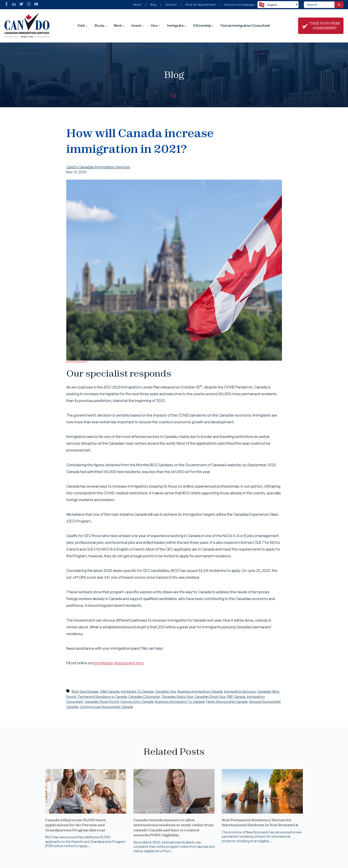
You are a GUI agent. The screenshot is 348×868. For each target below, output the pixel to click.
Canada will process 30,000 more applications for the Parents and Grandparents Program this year (75, 825)
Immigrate (175, 26)
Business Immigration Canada (200, 691)
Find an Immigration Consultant (245, 26)
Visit (81, 26)
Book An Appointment (201, 4)
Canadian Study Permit (102, 702)
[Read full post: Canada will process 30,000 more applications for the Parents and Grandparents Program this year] (86, 812)
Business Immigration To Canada (180, 702)
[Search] (339, 5)
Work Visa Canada (85, 691)
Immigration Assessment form (119, 663)
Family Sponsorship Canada (227, 702)
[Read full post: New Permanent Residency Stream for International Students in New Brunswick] (262, 812)
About (137, 4)
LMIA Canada (110, 691)
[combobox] (319, 5)
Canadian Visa (166, 691)
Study (99, 26)
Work (118, 26)
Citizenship (202, 26)
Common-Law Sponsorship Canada (106, 707)
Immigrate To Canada (137, 691)
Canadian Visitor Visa (177, 697)
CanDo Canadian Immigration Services (98, 167)
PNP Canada (236, 697)
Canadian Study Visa (210, 697)
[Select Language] (278, 5)
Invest (136, 26)
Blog (153, 4)
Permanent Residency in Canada (102, 697)
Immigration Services (240, 691)
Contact (171, 4)
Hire (154, 26)
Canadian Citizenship (144, 697)
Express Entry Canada (137, 702)
